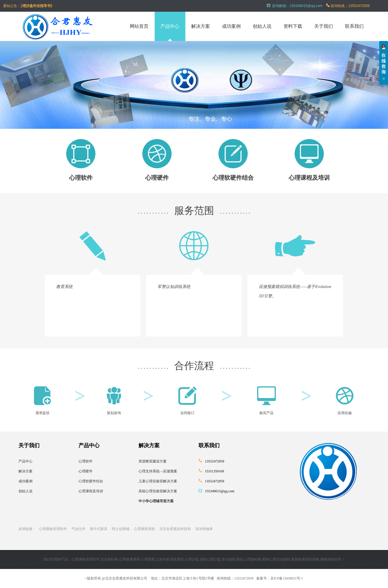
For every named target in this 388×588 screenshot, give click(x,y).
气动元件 (78, 529)
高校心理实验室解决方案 (158, 491)
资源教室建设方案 (153, 461)
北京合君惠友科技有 (175, 529)
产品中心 (170, 26)
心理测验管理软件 (53, 529)
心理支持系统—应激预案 (158, 471)
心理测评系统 (144, 529)
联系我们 (354, 26)
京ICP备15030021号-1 (287, 578)
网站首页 (139, 26)
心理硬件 (157, 178)
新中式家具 (99, 529)
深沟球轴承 (204, 529)
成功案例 (231, 26)
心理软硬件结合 (233, 178)
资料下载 (293, 26)
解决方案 (201, 26)
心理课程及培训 (309, 178)
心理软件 (81, 178)
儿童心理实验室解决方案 (158, 481)
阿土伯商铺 (121, 529)
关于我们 (324, 26)
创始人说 (262, 26)
